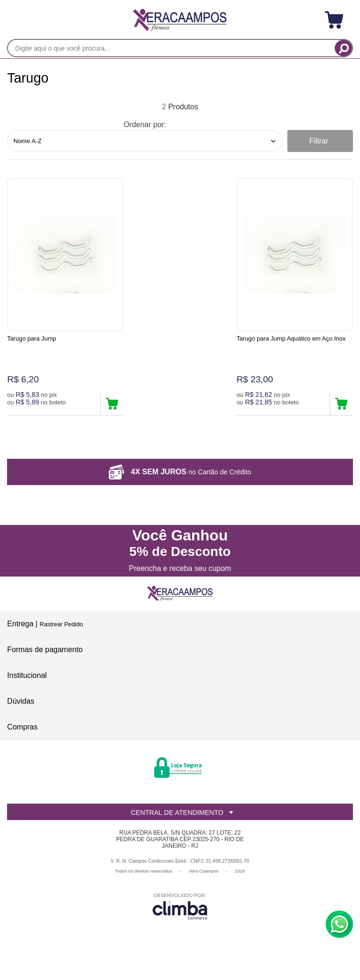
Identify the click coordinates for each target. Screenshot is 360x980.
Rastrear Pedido (61, 632)
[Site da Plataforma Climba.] (180, 915)
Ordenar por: (145, 125)
